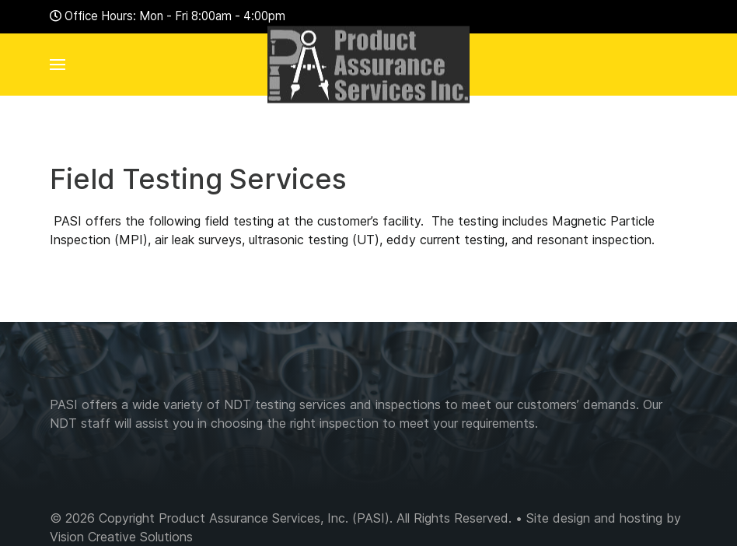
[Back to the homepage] (368, 64)
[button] (58, 65)
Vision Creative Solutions (121, 537)
